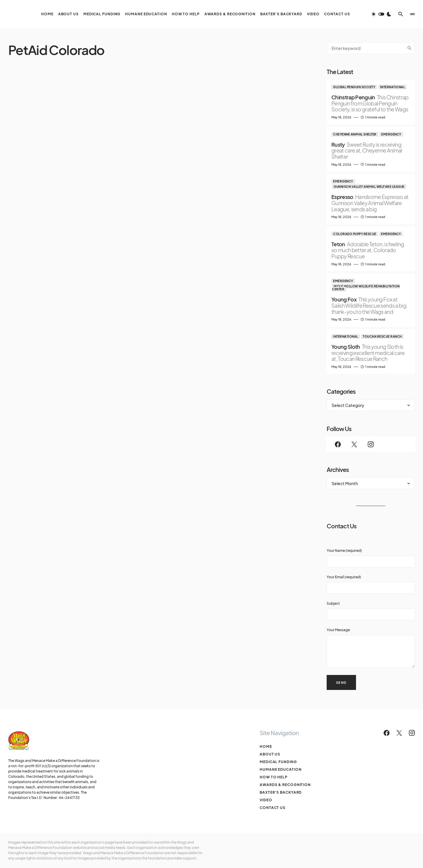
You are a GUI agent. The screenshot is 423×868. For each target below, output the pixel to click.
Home (266, 746)
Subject (371, 611)
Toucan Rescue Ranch (382, 336)
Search (409, 48)
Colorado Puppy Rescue (355, 234)
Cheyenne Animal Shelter (355, 134)
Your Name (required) (371, 558)
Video (266, 800)
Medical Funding (278, 762)
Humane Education (281, 769)
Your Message (371, 648)
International (393, 87)
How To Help (274, 777)
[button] (381, 14)
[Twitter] (354, 444)
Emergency (391, 134)
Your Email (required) (371, 584)
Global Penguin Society (354, 87)
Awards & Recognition (285, 785)
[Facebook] (338, 444)
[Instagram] (371, 444)
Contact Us (273, 808)
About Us (270, 754)
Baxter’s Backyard (281, 792)
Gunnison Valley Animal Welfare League (369, 187)
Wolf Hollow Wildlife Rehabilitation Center (366, 288)
